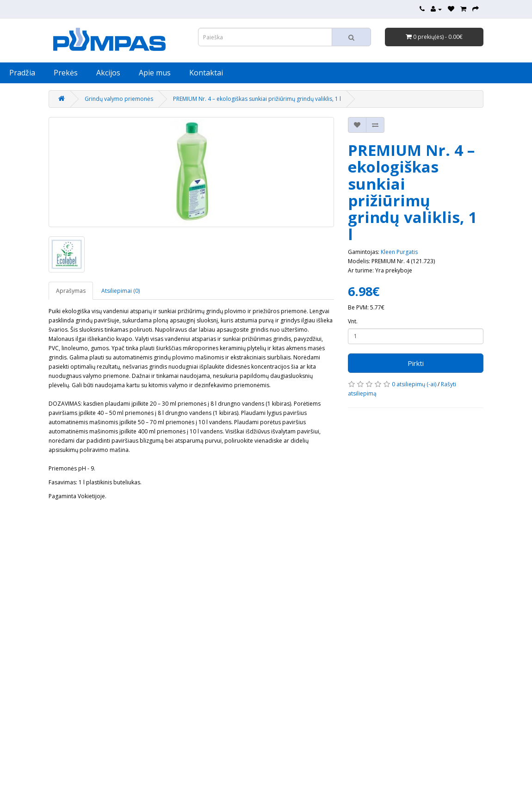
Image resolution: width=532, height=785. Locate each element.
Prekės (66, 73)
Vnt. (353, 321)
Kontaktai (206, 73)
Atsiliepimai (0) (121, 291)
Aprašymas (71, 291)
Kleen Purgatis (399, 252)
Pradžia (22, 73)
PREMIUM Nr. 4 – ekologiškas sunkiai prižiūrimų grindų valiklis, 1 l (257, 99)
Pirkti (416, 363)
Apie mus (155, 73)
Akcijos (108, 73)
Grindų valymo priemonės (119, 99)
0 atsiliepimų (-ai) (414, 384)
